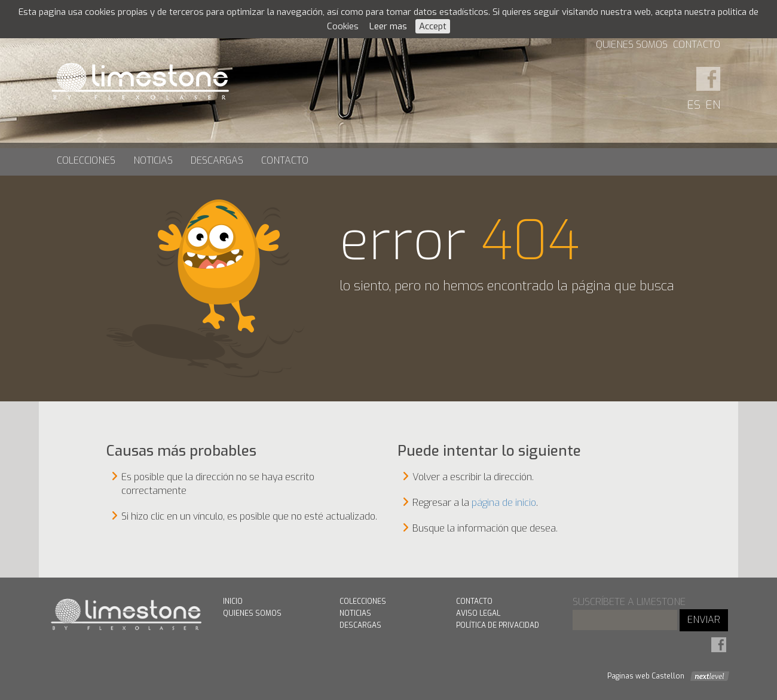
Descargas (217, 160)
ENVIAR (704, 620)
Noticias (153, 160)
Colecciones (86, 160)
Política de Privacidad (498, 625)
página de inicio (504, 503)
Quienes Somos (632, 44)
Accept (433, 26)
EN (713, 105)
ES (694, 105)
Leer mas (388, 26)
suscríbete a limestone (629, 602)
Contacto (697, 44)
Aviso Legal (478, 613)
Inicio (233, 601)
